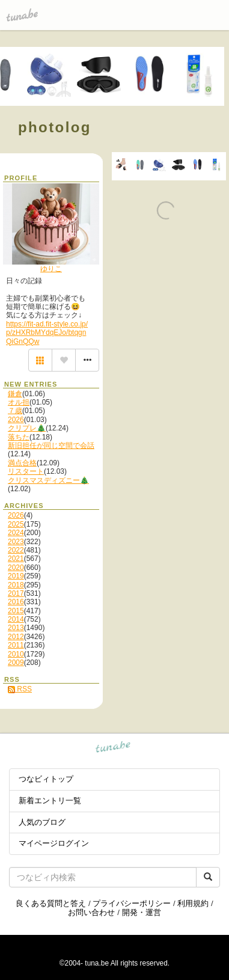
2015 (16, 611)
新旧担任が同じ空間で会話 (51, 446)
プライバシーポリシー (132, 903)
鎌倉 (15, 394)
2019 (16, 576)
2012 (16, 637)
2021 (16, 559)
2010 (16, 654)
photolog (55, 127)
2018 (16, 585)
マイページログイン (54, 843)
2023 (16, 542)
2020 (16, 568)
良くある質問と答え (51, 903)
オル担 (19, 402)
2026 (16, 420)
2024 (16, 533)
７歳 (15, 411)
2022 (16, 550)
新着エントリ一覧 (50, 801)
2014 (16, 619)
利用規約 (193, 903)
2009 (16, 663)
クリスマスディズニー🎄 (48, 480)
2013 (16, 628)
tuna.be (113, 748)
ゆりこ (51, 269)
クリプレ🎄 (27, 428)
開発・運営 (142, 912)
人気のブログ (42, 822)
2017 (16, 593)
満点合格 (22, 463)
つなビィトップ (46, 779)
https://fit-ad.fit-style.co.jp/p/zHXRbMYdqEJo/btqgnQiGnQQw (47, 333)
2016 (16, 602)
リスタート (26, 471)
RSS (20, 689)
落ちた (19, 437)
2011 (16, 645)
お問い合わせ (91, 912)
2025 (16, 524)
